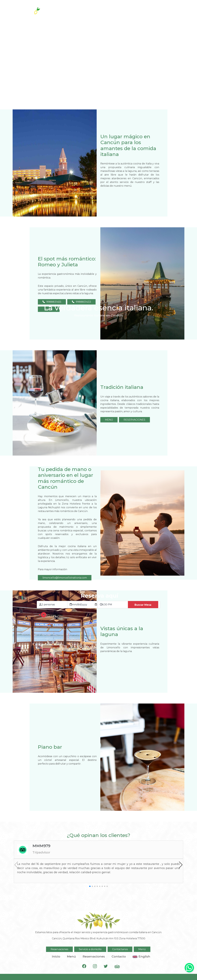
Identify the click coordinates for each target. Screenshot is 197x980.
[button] (181, 865)
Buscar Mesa (143, 605)
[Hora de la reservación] (115, 605)
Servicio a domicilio (90, 949)
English (141, 956)
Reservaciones (125, 9)
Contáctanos (120, 949)
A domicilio (153, 9)
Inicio (56, 956)
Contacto (119, 956)
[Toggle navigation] (181, 9)
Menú (142, 949)
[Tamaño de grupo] (54, 605)
